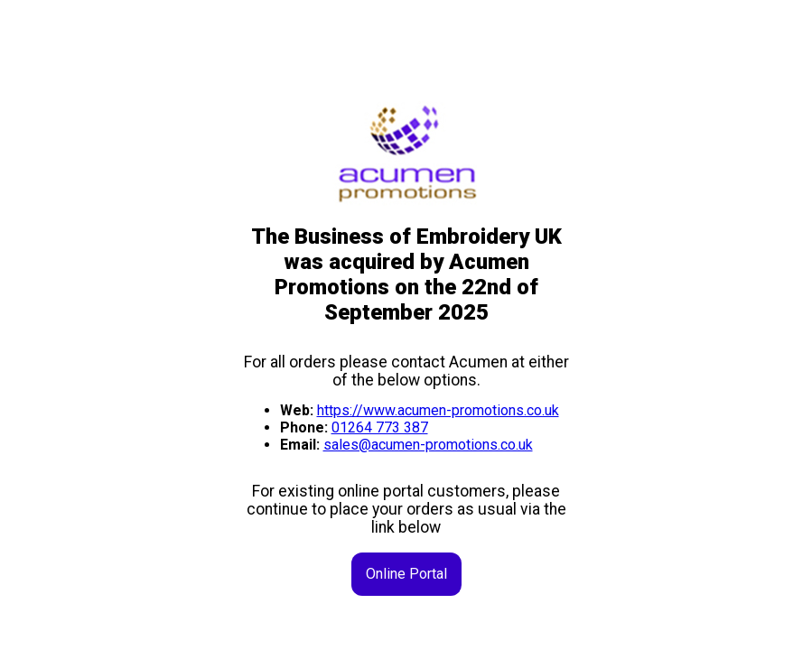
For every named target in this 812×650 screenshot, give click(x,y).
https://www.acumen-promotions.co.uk (438, 410)
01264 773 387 (380, 427)
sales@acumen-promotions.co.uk (428, 445)
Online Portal (406, 574)
